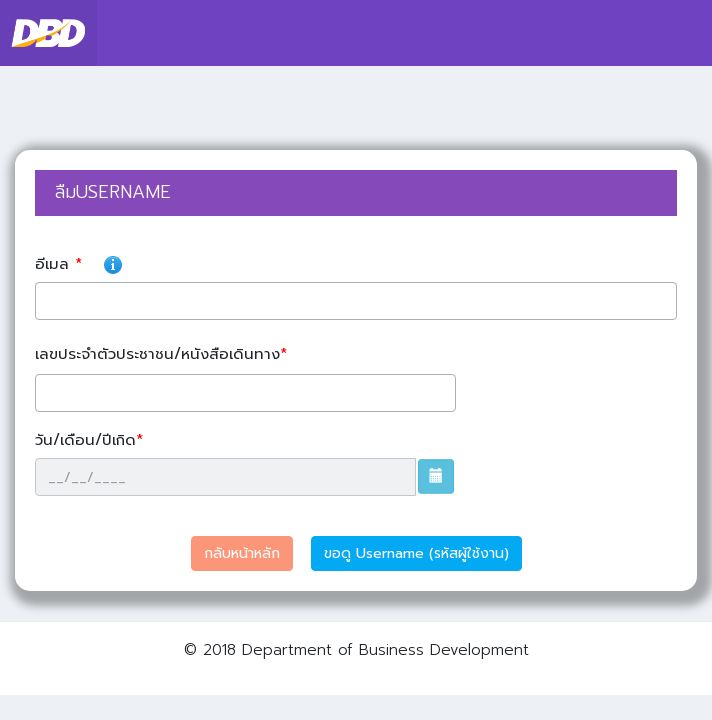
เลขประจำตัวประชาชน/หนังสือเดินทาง (164, 354)
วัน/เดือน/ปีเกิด (92, 440)
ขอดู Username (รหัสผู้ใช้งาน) (416, 553)
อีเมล (227, 260)
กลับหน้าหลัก (242, 553)
